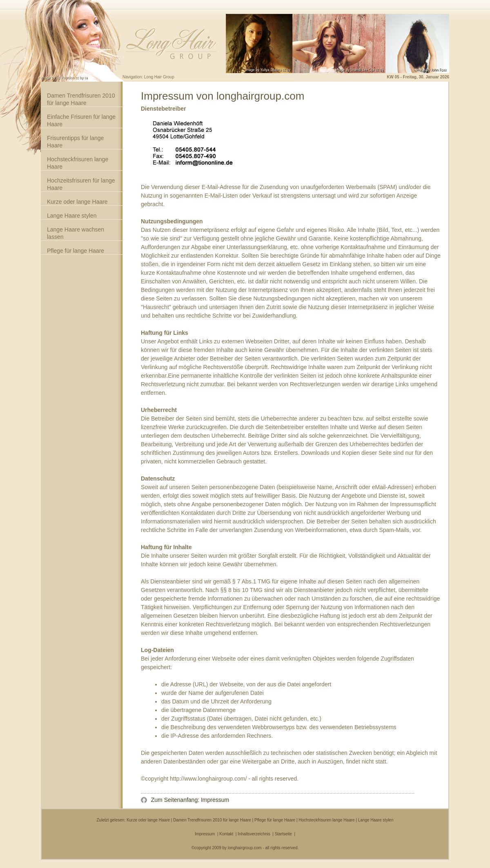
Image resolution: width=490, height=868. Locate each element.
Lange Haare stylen (72, 216)
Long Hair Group (159, 77)
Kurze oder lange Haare (77, 202)
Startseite (283, 834)
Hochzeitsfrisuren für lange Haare (81, 184)
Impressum (205, 834)
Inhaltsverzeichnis (254, 834)
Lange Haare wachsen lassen (76, 233)
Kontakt (226, 834)
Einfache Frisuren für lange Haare (81, 120)
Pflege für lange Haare (76, 251)
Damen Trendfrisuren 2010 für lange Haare (81, 99)
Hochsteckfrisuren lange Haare (78, 163)
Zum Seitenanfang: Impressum (189, 800)
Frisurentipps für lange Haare (75, 142)
